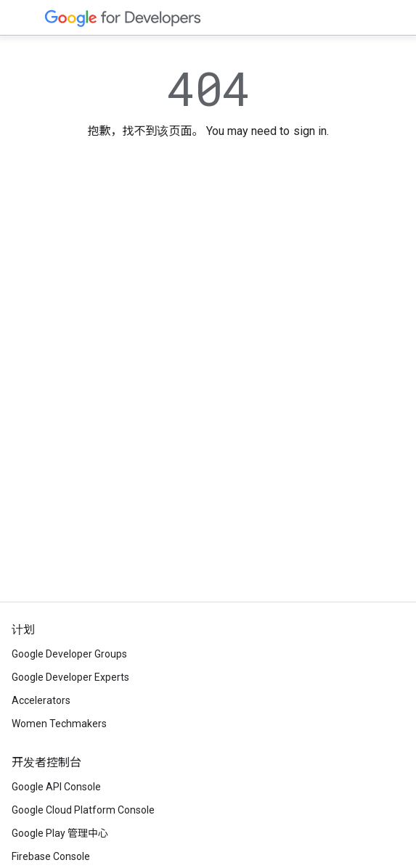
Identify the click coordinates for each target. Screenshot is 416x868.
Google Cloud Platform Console (83, 810)
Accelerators (41, 700)
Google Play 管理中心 (60, 833)
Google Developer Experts (70, 677)
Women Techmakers (59, 724)
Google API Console (56, 787)
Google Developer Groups (69, 654)
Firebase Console (51, 856)
